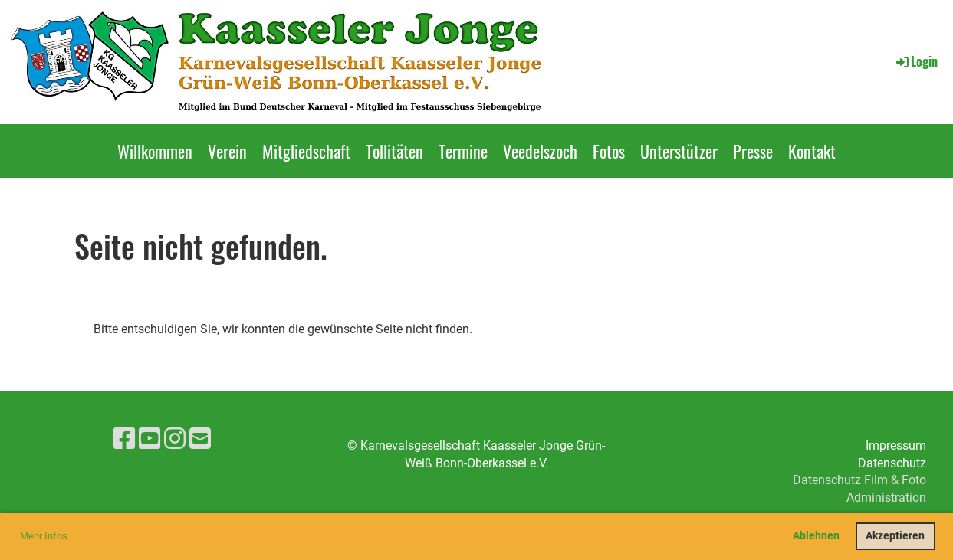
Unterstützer (679, 151)
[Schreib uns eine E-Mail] (200, 439)
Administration (886, 498)
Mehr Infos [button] (44, 536)
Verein (227, 151)
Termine (463, 151)
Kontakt (812, 151)
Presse (753, 151)
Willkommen (155, 151)
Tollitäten (394, 151)
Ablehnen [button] (816, 536)
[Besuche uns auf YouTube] (150, 439)
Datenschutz (892, 463)
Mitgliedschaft (306, 151)
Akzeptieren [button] (895, 536)
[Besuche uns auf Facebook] (124, 439)
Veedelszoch (540, 151)
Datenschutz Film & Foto (859, 480)
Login (916, 61)
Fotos (609, 151)
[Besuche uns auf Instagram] (175, 439)
